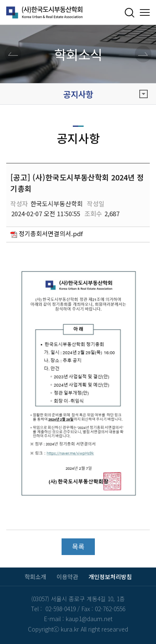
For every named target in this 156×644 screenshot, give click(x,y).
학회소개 (35, 577)
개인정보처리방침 (110, 577)
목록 (78, 546)
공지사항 (106, 94)
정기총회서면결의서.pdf (51, 233)
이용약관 (67, 577)
